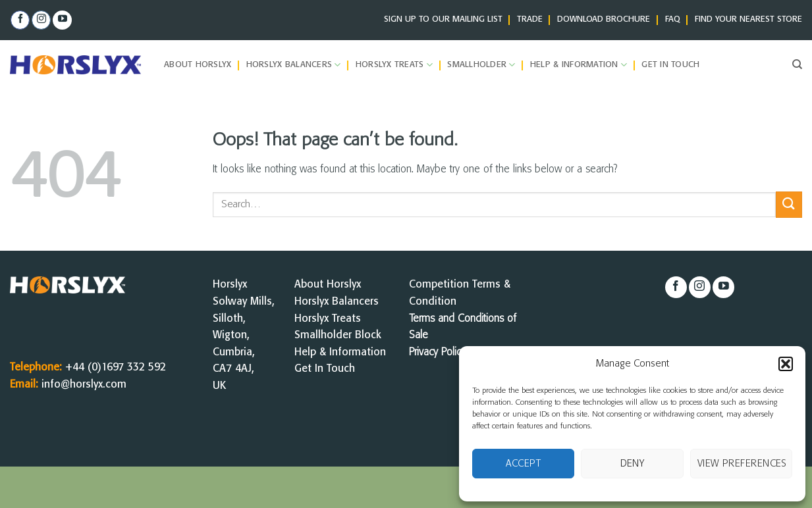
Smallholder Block (338, 335)
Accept (523, 464)
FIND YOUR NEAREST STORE (748, 19)
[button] (786, 364)
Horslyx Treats (394, 65)
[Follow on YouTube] (62, 20)
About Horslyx (198, 65)
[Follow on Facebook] (20, 20)
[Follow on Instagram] (41, 20)
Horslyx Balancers (294, 65)
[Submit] (789, 204)
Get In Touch (325, 369)
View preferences (742, 464)
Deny (633, 464)
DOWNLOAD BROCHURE (604, 19)
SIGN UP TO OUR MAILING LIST (443, 19)
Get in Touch (670, 65)
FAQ (673, 19)
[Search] (797, 64)
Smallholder (481, 65)
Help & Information (579, 65)
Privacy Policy (437, 352)
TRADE (530, 19)
